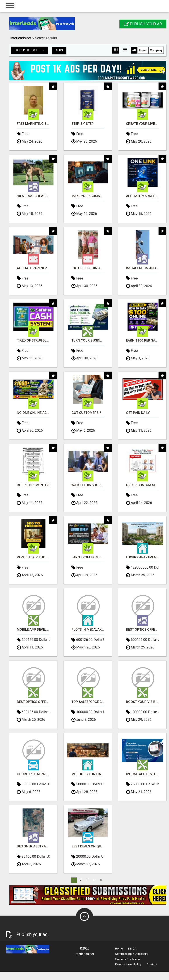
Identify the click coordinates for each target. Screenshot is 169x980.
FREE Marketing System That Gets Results (33, 124)
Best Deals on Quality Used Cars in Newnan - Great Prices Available (88, 846)
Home (119, 948)
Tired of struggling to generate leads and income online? (33, 340)
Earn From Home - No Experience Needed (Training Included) (88, 557)
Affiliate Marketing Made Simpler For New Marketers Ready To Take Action (142, 196)
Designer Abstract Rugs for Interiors (33, 846)
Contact (152, 964)
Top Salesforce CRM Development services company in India (88, 702)
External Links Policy (128, 964)
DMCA (132, 948)
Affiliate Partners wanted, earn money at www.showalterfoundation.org (33, 268)
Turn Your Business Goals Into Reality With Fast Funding (88, 340)
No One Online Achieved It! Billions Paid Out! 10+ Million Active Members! (33, 413)
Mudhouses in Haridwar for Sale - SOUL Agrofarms (88, 774)
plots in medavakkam (88, 629)
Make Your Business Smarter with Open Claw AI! (88, 196)
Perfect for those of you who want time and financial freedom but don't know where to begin (33, 557)
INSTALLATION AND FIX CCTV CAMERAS (142, 268)
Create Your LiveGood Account (142, 124)
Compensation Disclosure (132, 954)
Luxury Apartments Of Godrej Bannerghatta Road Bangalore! (142, 557)
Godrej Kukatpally (33, 774)
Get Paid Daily (138, 413)
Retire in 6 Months (33, 485)
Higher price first (31, 50)
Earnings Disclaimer (128, 959)
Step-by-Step (83, 124)
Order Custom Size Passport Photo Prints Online (142, 485)
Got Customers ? (86, 413)
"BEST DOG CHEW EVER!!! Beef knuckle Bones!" (33, 196)
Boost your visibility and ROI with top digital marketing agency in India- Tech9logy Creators (142, 702)
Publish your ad (143, 24)
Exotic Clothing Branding (88, 268)
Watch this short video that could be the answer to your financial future (88, 485)
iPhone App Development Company (142, 774)
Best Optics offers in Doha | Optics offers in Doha (142, 629)
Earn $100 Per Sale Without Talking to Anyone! (142, 340)
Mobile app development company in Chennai (33, 629)
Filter (60, 50)
